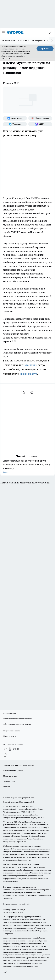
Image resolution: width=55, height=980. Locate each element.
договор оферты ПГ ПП (13, 912)
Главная (7, 787)
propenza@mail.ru (11, 809)
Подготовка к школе (12, 731)
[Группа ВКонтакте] (15, 118)
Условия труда (9, 781)
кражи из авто (28, 374)
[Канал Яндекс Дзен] (19, 749)
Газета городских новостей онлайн (18, 719)
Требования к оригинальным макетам (19, 765)
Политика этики (10, 776)
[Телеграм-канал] (15, 124)
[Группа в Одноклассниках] (10, 749)
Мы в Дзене (23, 40)
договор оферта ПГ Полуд (14, 910)
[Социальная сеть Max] (40, 124)
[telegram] (33, 392)
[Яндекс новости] (40, 118)
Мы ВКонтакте (8, 40)
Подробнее (8, 934)
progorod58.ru (10, 849)
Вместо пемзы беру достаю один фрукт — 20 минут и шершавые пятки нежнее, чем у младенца (27, 467)
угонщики (31, 365)
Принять (45, 49)
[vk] (24, 392)
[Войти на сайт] (51, 32)
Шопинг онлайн (10, 713)
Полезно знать (9, 736)
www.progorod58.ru (26, 798)
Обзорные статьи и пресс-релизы (17, 724)
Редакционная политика (13, 771)
